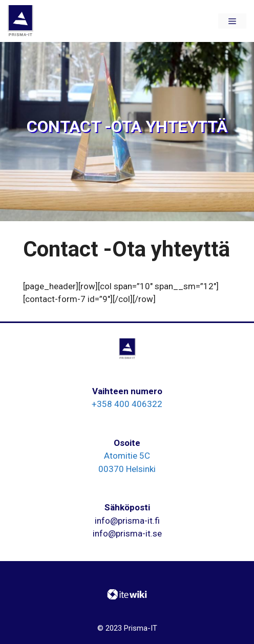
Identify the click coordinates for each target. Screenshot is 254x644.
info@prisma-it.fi (127, 521)
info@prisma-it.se (127, 533)
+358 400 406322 (127, 404)
